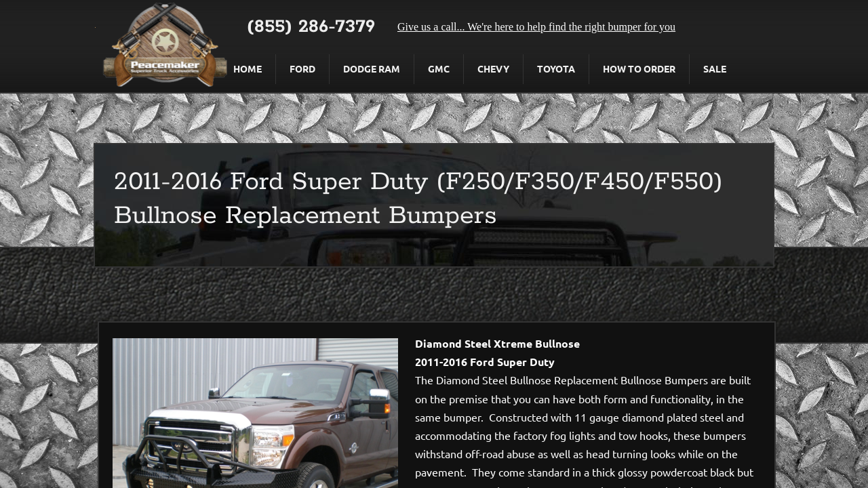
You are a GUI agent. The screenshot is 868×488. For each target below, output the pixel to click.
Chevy (493, 68)
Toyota (556, 68)
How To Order (639, 68)
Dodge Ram (372, 68)
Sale (715, 68)
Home (248, 68)
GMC (439, 68)
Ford (302, 68)
